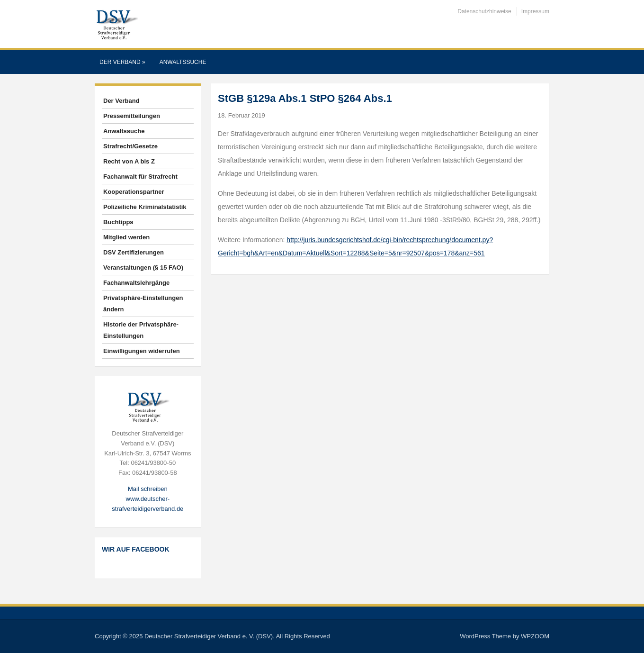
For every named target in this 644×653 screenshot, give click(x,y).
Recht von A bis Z (129, 161)
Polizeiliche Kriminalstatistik (145, 207)
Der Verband (122, 62)
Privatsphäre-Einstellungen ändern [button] (143, 304)
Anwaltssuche (183, 62)
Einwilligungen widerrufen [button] (142, 351)
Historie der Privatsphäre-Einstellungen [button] (141, 330)
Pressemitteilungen (132, 116)
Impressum (535, 11)
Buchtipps (118, 222)
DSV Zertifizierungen (134, 252)
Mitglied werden (126, 237)
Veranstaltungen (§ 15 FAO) (143, 268)
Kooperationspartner (134, 192)
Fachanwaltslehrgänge (136, 283)
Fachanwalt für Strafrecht (140, 177)
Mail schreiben (148, 489)
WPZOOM (535, 636)
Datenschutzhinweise (484, 11)
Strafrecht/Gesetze (130, 146)
